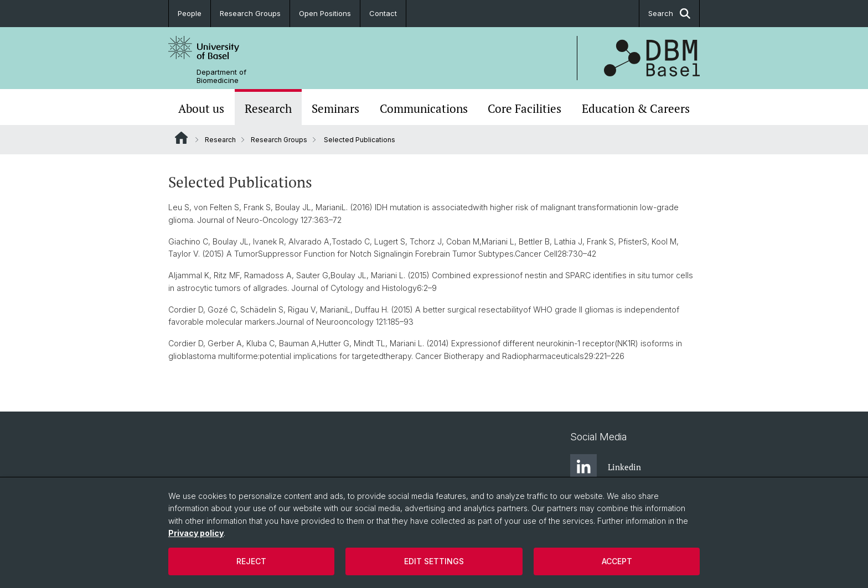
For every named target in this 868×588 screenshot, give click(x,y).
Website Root (181, 138)
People (190, 13)
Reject (251, 561)
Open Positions (325, 13)
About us (201, 108)
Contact (383, 13)
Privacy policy (196, 533)
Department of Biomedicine (221, 76)
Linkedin (606, 467)
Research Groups (250, 13)
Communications (424, 108)
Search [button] (669, 14)
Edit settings (434, 561)
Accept (617, 561)
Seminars (335, 108)
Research (268, 108)
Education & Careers (636, 108)
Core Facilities (525, 108)
